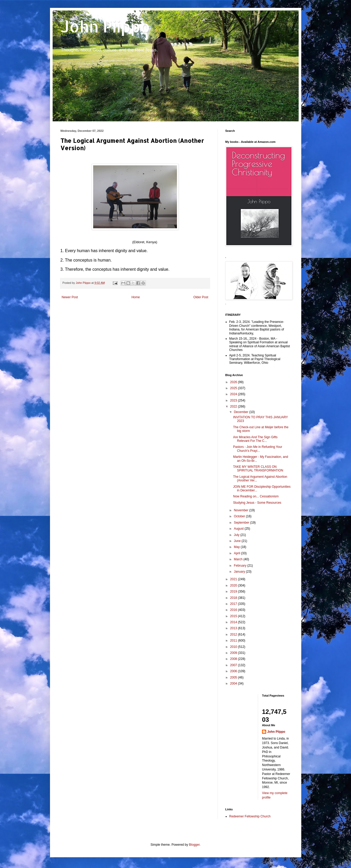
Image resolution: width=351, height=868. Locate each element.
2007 (234, 665)
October (240, 516)
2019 (234, 592)
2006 (234, 671)
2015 (234, 616)
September (242, 523)
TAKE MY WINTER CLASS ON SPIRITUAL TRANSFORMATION (258, 469)
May (237, 547)
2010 (234, 647)
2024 (234, 394)
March (239, 559)
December (241, 412)
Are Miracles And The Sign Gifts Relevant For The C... (255, 439)
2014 (234, 622)
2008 (234, 659)
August (239, 529)
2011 (234, 641)
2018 (234, 598)
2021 (234, 579)
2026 (234, 382)
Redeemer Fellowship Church (250, 816)
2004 (234, 683)
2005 (234, 677)
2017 (234, 604)
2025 (234, 388)
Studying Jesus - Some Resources (257, 503)
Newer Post (70, 297)
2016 (234, 610)
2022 (234, 406)
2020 (234, 585)
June (238, 541)
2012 (234, 634)
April (237, 553)
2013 (234, 628)
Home (136, 297)
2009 (234, 653)
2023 (234, 400)
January (240, 572)
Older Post (201, 297)
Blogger (194, 845)
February (240, 566)
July (237, 535)
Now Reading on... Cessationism (256, 496)
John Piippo (105, 26)
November (241, 510)
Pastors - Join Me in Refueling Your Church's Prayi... (257, 449)
